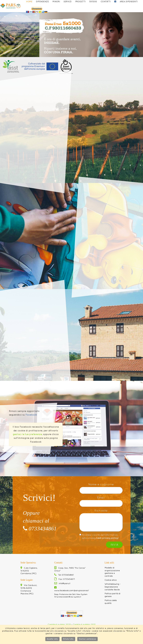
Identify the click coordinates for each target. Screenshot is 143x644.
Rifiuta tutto (68, 639)
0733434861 (40, 529)
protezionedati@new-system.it (69, 597)
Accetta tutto (52, 639)
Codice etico (111, 580)
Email (101, 497)
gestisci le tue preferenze (27, 434)
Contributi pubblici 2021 (84, 624)
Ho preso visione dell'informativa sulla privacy (99, 536)
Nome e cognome (101, 484)
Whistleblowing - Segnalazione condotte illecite (113, 587)
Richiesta (101, 510)
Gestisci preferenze (87, 639)
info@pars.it (62, 583)
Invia (114, 545)
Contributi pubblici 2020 (59, 624)
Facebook (31, 415)
